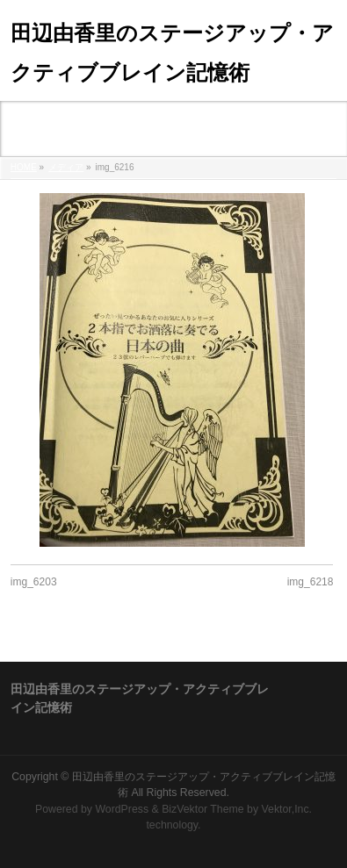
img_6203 (34, 582)
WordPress (122, 809)
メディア (66, 167)
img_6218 (311, 582)
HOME (24, 167)
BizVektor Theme (203, 809)
